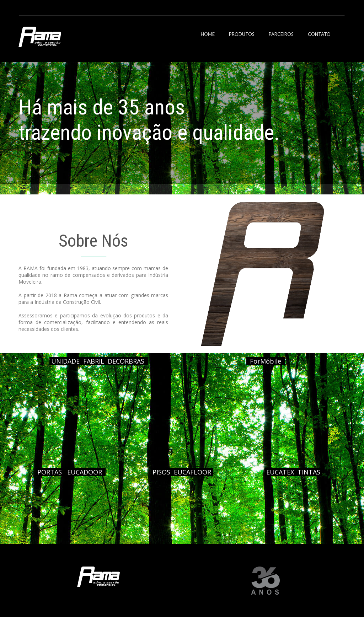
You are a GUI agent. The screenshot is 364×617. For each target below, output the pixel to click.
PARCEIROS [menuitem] (281, 34)
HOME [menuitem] (208, 34)
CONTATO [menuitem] (319, 34)
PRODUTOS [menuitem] (242, 34)
